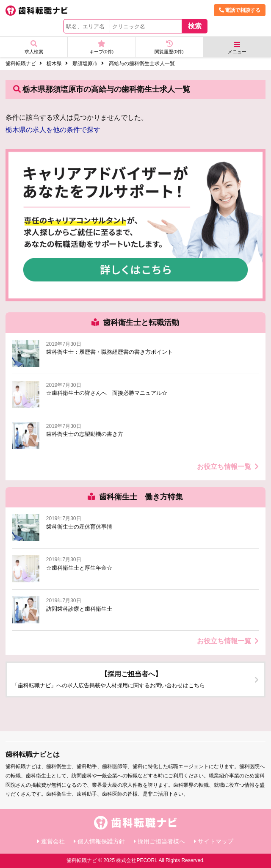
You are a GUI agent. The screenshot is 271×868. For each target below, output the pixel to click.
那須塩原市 (85, 63)
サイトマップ (216, 841)
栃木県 (54, 63)
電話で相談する (240, 10)
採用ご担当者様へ (161, 841)
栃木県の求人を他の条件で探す (53, 130)
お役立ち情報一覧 (228, 467)
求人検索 (34, 47)
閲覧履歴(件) (169, 47)
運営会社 (53, 841)
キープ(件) (101, 47)
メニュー (237, 48)
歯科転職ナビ (21, 63)
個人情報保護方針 (101, 841)
